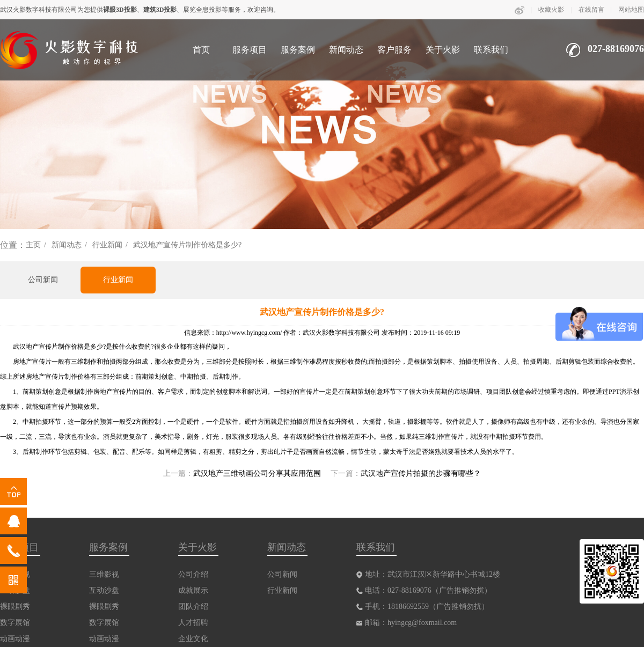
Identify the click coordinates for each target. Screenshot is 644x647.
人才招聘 (193, 623)
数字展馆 (15, 623)
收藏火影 (551, 10)
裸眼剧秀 (15, 606)
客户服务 (394, 50)
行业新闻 (107, 245)
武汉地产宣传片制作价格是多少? (187, 245)
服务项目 (250, 50)
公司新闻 (43, 280)
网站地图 (631, 10)
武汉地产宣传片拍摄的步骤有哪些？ (421, 473)
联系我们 (491, 50)
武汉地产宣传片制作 (42, 347)
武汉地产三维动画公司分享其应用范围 (257, 473)
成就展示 (193, 590)
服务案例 (298, 50)
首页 (201, 50)
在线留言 (591, 10)
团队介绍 (193, 606)
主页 (33, 245)
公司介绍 (193, 574)
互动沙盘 (104, 590)
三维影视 (104, 574)
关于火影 (443, 50)
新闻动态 (346, 50)
